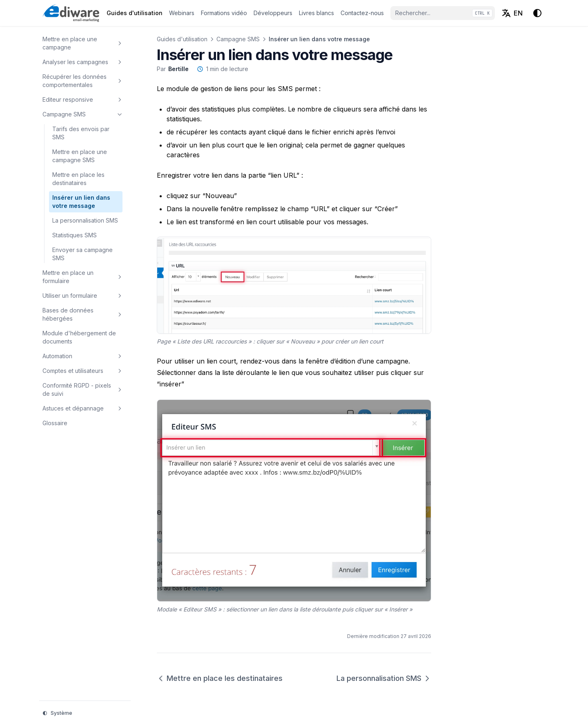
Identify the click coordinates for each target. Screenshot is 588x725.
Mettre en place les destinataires (220, 678)
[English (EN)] (512, 13)
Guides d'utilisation (182, 39)
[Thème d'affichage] (537, 13)
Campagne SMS (238, 39)
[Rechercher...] (443, 13)
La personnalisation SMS (384, 678)
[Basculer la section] (120, 43)
